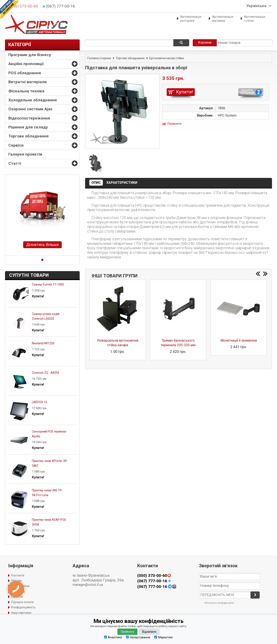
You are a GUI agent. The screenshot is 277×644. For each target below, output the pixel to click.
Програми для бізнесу (30, 55)
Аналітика (113, 637)
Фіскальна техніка (26, 91)
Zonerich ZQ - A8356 (46, 373)
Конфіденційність (23, 607)
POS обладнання (25, 73)
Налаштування (138, 637)
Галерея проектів (25, 154)
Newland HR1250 (43, 343)
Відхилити (149, 632)
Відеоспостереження (29, 118)
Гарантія (17, 597)
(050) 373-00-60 (24, 6)
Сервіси (16, 145)
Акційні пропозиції (26, 64)
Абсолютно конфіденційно (219, 603)
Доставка (18, 591)
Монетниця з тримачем (239, 340)
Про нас (17, 581)
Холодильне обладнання (33, 100)
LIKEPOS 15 (40, 402)
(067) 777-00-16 (61, 6)
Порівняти (174, 124)
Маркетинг (164, 637)
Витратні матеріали (28, 82)
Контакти (18, 575)
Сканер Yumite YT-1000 (48, 284)
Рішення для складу (28, 127)
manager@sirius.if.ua (88, 585)
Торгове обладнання (28, 136)
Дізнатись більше (42, 245)
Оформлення (20, 586)
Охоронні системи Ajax (30, 109)
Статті (15, 163)
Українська (256, 6)
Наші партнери (21, 613)
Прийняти (127, 632)
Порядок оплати (22, 602)
